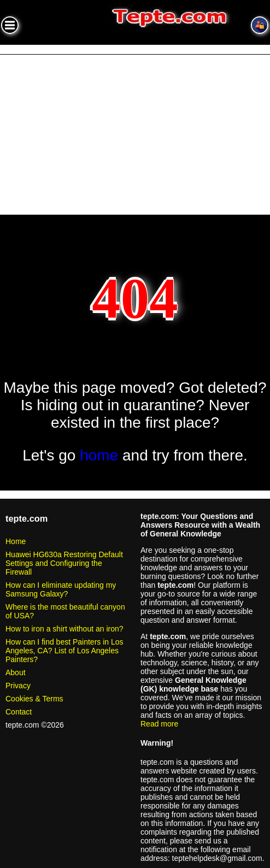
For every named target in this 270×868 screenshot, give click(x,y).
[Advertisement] (135, 137)
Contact (19, 712)
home (99, 455)
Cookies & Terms (34, 699)
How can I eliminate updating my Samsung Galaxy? (61, 589)
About (16, 672)
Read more (159, 724)
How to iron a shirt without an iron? (64, 629)
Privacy (18, 686)
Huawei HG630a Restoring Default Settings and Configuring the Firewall (64, 563)
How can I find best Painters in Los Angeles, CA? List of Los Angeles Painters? (64, 651)
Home (16, 541)
